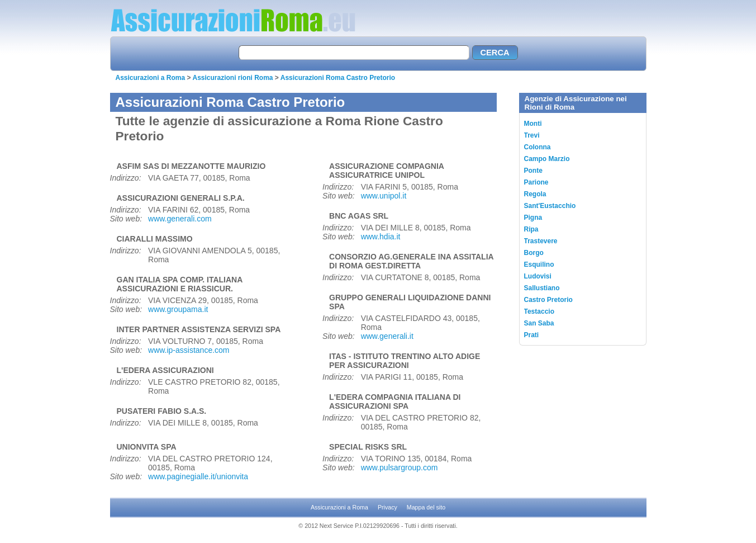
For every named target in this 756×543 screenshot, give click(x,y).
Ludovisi (538, 276)
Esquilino (539, 265)
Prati (532, 335)
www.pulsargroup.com (400, 468)
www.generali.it (387, 336)
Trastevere (541, 241)
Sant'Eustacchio (550, 206)
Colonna (538, 147)
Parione (536, 182)
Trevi (532, 135)
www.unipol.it (384, 196)
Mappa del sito (426, 507)
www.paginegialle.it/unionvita (198, 476)
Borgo (534, 253)
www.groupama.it (178, 309)
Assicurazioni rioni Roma (232, 78)
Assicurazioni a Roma (151, 78)
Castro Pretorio (548, 300)
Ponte (533, 171)
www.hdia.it (381, 237)
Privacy (387, 507)
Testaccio (539, 311)
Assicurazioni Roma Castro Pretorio (338, 78)
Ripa (531, 229)
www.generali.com (180, 219)
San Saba (539, 323)
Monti (533, 124)
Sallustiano (542, 288)
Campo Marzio (547, 159)
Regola (535, 194)
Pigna (533, 218)
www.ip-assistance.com (189, 350)
